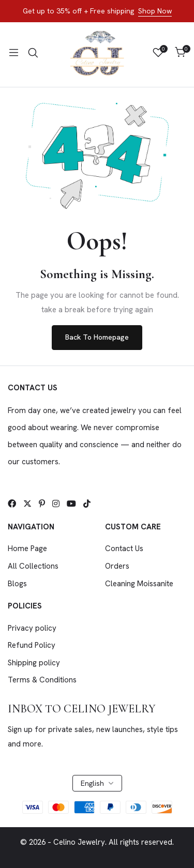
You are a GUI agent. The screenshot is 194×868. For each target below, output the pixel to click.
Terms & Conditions (42, 680)
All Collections (33, 566)
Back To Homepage (97, 337)
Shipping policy (34, 663)
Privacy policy (32, 628)
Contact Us (124, 549)
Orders (117, 566)
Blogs (17, 584)
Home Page (27, 549)
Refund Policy (32, 645)
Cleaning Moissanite (139, 584)
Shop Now (155, 11)
